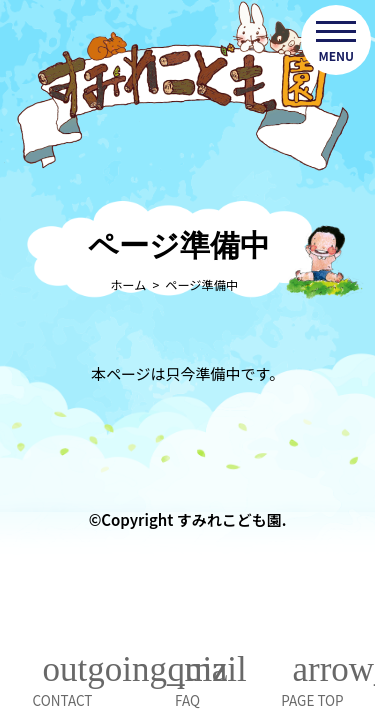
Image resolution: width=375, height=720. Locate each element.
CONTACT (63, 700)
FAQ (187, 700)
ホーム (128, 285)
